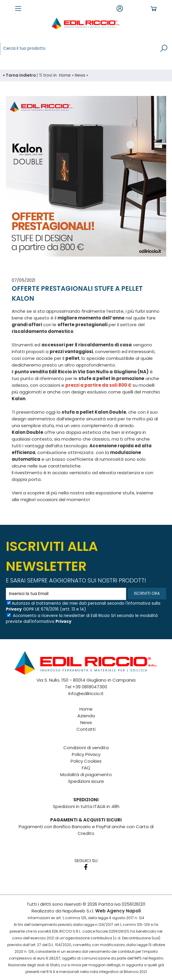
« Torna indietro (20, 75)
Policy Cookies (86, 761)
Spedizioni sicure (86, 781)
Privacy (14, 609)
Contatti (86, 729)
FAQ (86, 768)
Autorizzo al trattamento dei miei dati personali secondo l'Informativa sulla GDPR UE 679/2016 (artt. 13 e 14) (83, 606)
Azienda (86, 716)
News (80, 75)
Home (65, 75)
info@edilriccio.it (86, 693)
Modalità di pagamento (86, 774)
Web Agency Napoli (118, 911)
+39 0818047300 (90, 687)
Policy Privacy (86, 754)
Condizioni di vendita (86, 748)
